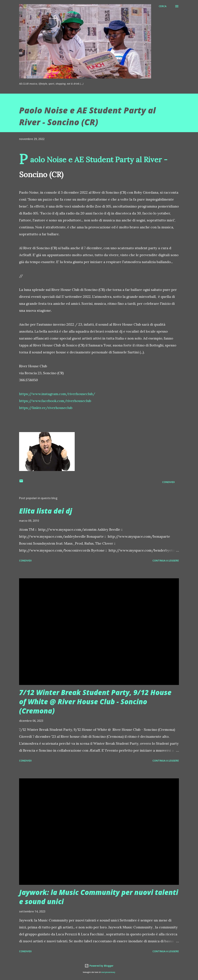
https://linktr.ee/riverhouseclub (46, 408)
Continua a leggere (166, 561)
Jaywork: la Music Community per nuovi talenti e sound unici (99, 897)
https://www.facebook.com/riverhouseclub (55, 401)
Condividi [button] (168, 482)
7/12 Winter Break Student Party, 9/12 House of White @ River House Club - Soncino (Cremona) (95, 702)
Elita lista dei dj (46, 511)
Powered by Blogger (99, 966)
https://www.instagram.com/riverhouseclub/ (57, 394)
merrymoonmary (108, 972)
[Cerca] (163, 6)
